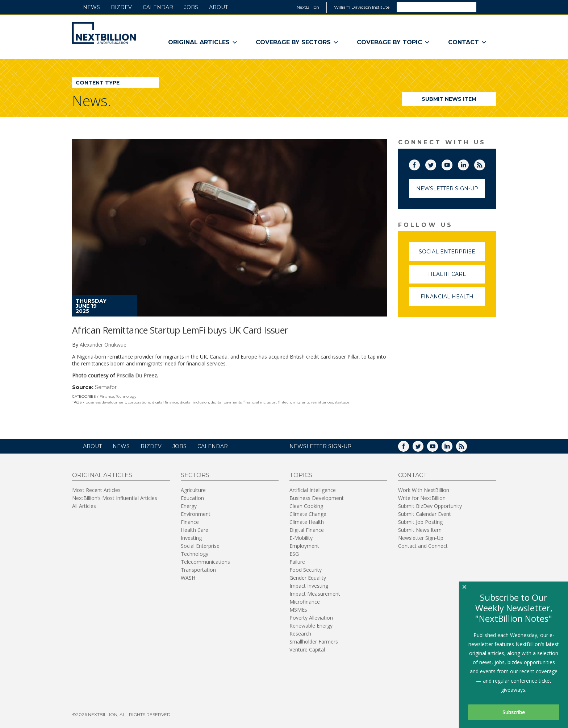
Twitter (436, 164)
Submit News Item (449, 99)
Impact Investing (309, 586)
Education (192, 498)
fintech (285, 402)
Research (300, 634)
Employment (304, 546)
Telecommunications (205, 562)
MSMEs (298, 610)
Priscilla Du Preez (137, 375)
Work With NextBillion (424, 490)
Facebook (419, 164)
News (91, 7)
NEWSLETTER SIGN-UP (320, 446)
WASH (188, 578)
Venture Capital (307, 650)
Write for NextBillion (422, 498)
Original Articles (203, 42)
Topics (301, 475)
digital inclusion (195, 402)
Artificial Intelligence (313, 490)
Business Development (317, 498)
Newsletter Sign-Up (447, 189)
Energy (189, 506)
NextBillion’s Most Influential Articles (115, 498)
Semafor (106, 387)
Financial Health (453, 300)
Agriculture (193, 490)
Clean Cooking (306, 506)
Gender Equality (308, 578)
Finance (107, 396)
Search (486, 7)
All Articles (84, 506)
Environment (196, 514)
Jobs (191, 7)
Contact (467, 42)
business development (106, 402)
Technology (126, 396)
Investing (191, 538)
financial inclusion (260, 402)
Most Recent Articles (96, 490)
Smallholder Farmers (314, 642)
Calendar (158, 7)
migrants (301, 402)
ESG (294, 554)
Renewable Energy (311, 626)
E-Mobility (301, 538)
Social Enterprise (452, 255)
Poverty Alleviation (311, 618)
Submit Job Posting (420, 522)
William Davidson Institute (362, 7)
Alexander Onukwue (102, 345)
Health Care (457, 277)
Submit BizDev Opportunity (430, 506)
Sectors (195, 475)
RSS (485, 164)
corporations (139, 402)
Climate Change (308, 514)
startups (342, 402)
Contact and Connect (423, 546)
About (218, 7)
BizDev (121, 7)
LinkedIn (468, 164)
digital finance (165, 402)
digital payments (226, 402)
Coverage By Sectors (297, 42)
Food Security (306, 570)
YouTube (452, 164)
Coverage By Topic (393, 42)
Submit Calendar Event (425, 514)
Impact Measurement (315, 594)
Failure (297, 562)
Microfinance (305, 602)
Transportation (198, 570)
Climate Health (307, 522)
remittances (322, 402)
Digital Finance (307, 530)
